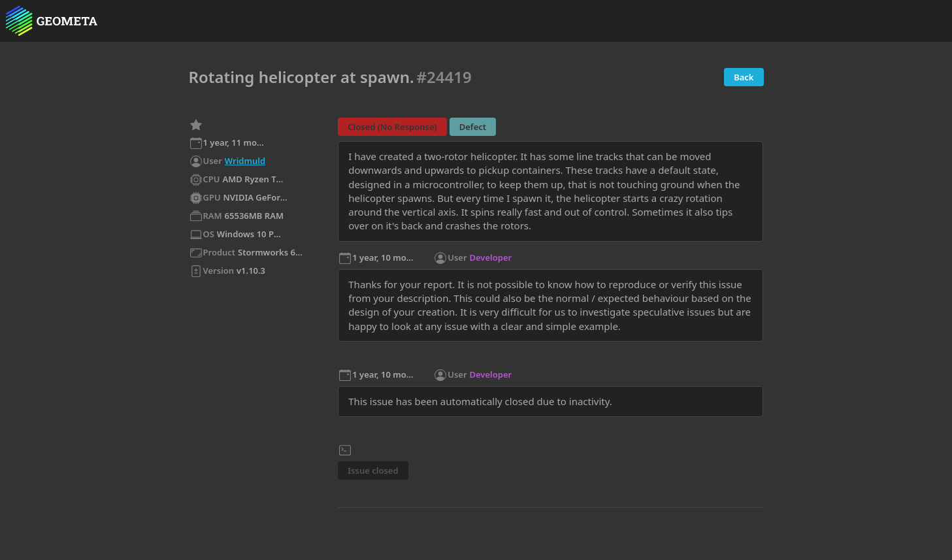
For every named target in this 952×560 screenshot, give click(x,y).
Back (744, 77)
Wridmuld (245, 161)
